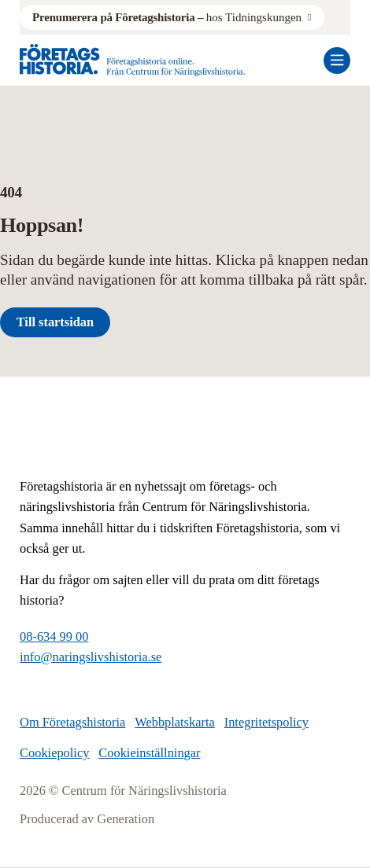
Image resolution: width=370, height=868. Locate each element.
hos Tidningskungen (167, 17)
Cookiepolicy (54, 753)
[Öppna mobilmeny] (337, 61)
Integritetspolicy (266, 722)
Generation (126, 819)
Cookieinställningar (149, 753)
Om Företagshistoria (72, 722)
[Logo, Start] (133, 60)
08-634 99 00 (54, 636)
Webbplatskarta (174, 722)
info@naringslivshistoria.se (91, 657)
